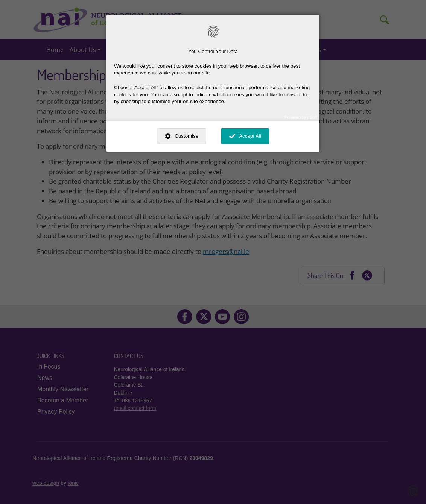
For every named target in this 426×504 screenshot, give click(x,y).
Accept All (250, 136)
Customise (186, 136)
